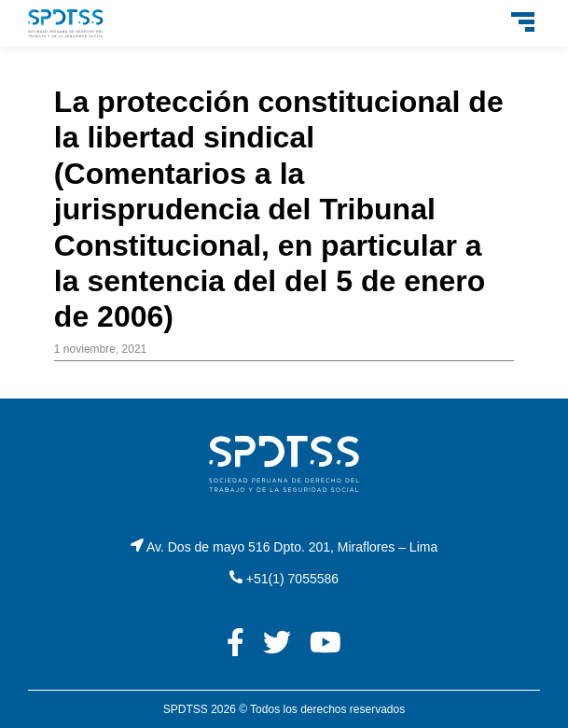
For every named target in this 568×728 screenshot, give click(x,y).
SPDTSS (186, 709)
